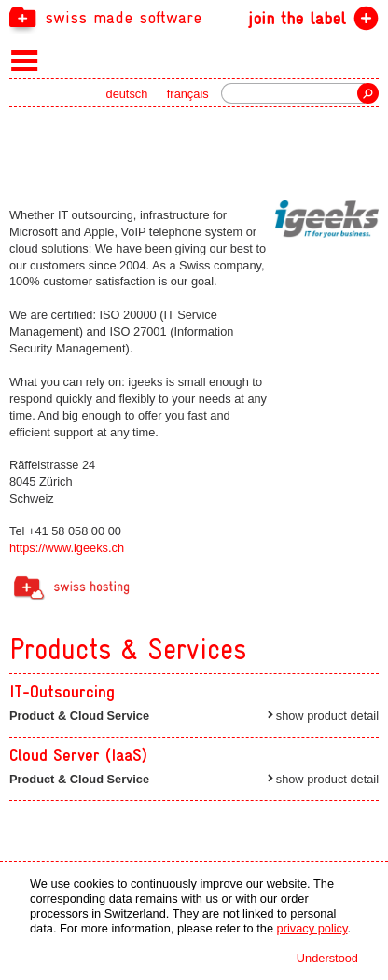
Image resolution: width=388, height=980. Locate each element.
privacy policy (312, 928)
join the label (297, 18)
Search (368, 93)
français (188, 94)
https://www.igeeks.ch (67, 548)
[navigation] (194, 17)
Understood (327, 958)
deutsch (127, 94)
